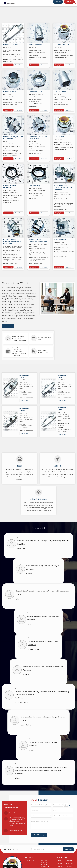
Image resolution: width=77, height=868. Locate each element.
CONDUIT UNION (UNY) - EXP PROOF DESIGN (13, 138)
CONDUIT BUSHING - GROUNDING (10, 187)
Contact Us (70, 863)
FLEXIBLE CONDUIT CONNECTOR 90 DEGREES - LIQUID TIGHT (63, 187)
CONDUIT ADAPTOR (10, 92)
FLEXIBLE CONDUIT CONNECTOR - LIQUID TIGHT (38, 241)
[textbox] (66, 805)
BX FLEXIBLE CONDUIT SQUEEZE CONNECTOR (45, 864)
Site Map (69, 866)
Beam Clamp (31, 861)
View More (18, 65)
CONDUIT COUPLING (61, 92)
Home (59, 861)
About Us (69, 861)
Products (29, 857)
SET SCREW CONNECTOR (62, 45)
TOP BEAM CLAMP (60, 240)
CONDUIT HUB (59, 137)
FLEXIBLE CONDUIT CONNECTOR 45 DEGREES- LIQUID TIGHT (12, 242)
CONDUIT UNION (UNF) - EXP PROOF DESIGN (38, 138)
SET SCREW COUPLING (36, 45)
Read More (21, 544)
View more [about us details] (8, 326)
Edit (70, 805)
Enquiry (59, 866)
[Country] (41, 816)
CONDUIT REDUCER (35, 92)
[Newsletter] (53, 849)
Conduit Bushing (34, 186)
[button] (16, 830)
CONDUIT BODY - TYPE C (11, 45)
